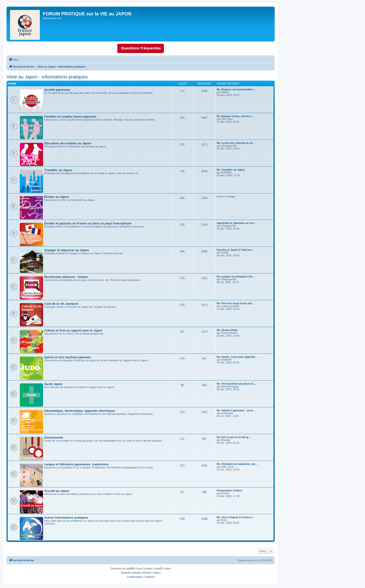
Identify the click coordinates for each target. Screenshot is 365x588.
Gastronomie (54, 438)
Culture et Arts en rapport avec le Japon (73, 330)
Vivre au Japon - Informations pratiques (47, 77)
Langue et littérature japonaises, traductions (76, 464)
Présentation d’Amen (230, 490)
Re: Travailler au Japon (231, 170)
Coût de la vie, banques (61, 304)
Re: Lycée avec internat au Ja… (236, 143)
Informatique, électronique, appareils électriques (80, 411)
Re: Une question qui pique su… (236, 384)
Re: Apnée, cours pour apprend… (237, 357)
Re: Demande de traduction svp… (237, 464)
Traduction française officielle (136, 573)
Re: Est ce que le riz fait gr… (234, 437)
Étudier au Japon (56, 197)
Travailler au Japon (58, 170)
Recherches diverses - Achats (66, 277)
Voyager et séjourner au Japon (67, 250)
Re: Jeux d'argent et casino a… (236, 517)
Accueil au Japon (57, 491)
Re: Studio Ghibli (227, 330)
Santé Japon (53, 384)
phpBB (130, 569)
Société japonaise (57, 90)
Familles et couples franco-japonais (70, 117)
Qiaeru (157, 573)
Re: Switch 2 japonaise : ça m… (236, 410)
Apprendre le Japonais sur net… (236, 223)
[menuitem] (14, 60)
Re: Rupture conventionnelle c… (237, 89)
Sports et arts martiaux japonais (68, 357)
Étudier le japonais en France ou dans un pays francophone (88, 223)
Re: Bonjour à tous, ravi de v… (235, 116)
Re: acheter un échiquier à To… (236, 277)
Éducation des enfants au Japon (68, 143)
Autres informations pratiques (66, 518)
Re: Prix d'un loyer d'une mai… (236, 303)
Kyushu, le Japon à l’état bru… (235, 250)
